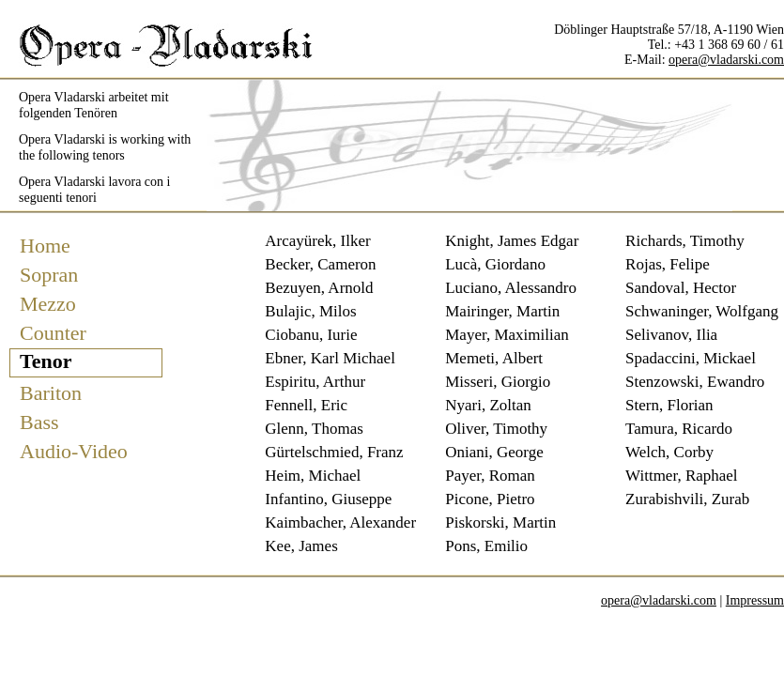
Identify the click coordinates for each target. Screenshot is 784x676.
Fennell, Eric (306, 405)
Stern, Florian (669, 405)
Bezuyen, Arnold (319, 288)
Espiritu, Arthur (315, 382)
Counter (53, 333)
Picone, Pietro (490, 499)
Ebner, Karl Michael (330, 358)
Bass (39, 422)
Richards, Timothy (685, 241)
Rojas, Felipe (668, 264)
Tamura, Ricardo (679, 429)
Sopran (49, 275)
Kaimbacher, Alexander (340, 522)
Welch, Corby (669, 452)
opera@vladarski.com (726, 60)
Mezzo (48, 304)
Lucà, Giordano (495, 264)
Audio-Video (74, 451)
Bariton (51, 393)
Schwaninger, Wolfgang (702, 311)
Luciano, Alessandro (511, 288)
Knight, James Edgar (512, 241)
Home (45, 246)
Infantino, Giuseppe (328, 499)
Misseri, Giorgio (498, 382)
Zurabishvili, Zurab (687, 499)
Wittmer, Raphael (681, 476)
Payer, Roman (490, 476)
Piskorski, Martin (500, 522)
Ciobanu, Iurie (311, 335)
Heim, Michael (313, 476)
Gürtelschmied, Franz (334, 452)
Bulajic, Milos (310, 311)
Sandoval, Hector (681, 288)
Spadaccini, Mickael (691, 358)
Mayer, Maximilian (507, 335)
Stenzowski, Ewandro (695, 382)
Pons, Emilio (486, 546)
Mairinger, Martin (502, 311)
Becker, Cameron (320, 264)
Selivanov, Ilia (671, 335)
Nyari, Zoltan (488, 405)
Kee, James (301, 546)
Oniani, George (494, 452)
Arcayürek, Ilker (317, 241)
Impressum (755, 600)
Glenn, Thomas (314, 429)
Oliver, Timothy (496, 429)
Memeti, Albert (494, 358)
